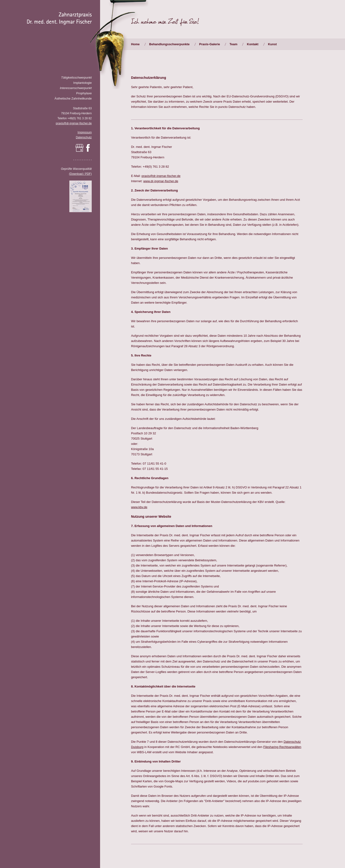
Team (233, 44)
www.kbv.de (139, 507)
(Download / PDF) (80, 174)
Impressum (85, 132)
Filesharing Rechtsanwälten (282, 747)
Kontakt (253, 44)
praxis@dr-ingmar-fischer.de (74, 123)
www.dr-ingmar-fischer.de (161, 181)
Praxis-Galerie (210, 44)
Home (135, 44)
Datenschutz (84, 137)
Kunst (272, 44)
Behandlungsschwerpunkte (169, 44)
